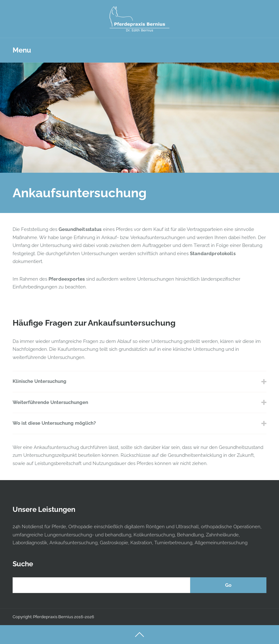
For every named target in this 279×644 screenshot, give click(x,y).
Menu (22, 50)
